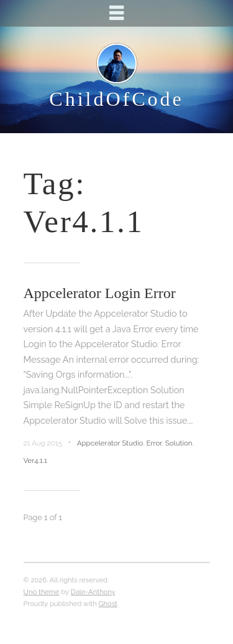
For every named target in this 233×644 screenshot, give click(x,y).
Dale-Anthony (93, 592)
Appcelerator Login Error (100, 293)
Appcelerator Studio (110, 443)
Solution (179, 443)
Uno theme (42, 592)
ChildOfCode (116, 99)
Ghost (108, 604)
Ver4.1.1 (35, 460)
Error (154, 443)
